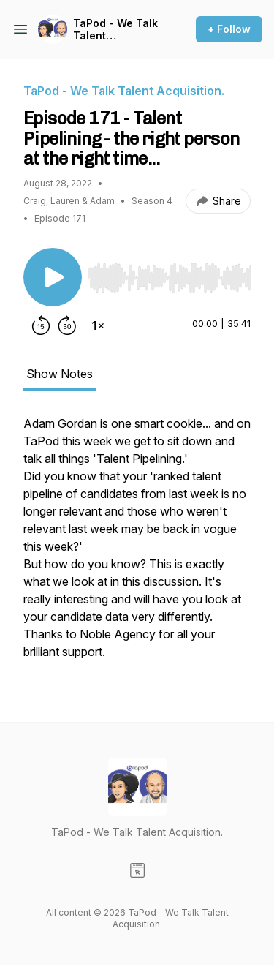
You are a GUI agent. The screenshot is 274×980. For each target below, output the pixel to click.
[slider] (169, 278)
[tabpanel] (137, 545)
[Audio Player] (169, 274)
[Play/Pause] (53, 277)
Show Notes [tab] (60, 374)
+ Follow (229, 29)
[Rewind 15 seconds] (41, 325)
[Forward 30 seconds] (67, 325)
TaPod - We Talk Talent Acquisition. (115, 30)
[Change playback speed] (98, 325)
